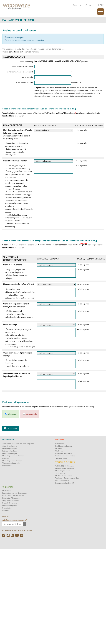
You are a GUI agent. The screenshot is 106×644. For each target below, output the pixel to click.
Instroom (59, 448)
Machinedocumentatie (64, 476)
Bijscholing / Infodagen (11, 498)
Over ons (77, 5)
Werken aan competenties (65, 456)
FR (102, 5)
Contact (89, 5)
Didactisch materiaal (10, 503)
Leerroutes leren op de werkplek (15, 493)
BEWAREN (11, 428)
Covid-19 (5, 510)
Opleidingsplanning (10, 446)
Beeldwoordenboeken (64, 446)
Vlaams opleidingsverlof (11, 463)
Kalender (6, 458)
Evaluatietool (7, 466)
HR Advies (60, 440)
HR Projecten (60, 444)
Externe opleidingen (10, 451)
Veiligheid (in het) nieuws (65, 466)
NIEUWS (6, 516)
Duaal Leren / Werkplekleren (13, 496)
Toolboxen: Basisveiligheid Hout (67, 478)
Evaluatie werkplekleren (18, 20)
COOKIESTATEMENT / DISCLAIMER (17, 530)
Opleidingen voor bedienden (13, 456)
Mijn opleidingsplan (10, 505)
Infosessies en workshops (65, 468)
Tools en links (60, 473)
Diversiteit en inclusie (64, 453)
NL (98, 5)
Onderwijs (8, 487)
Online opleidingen (10, 453)
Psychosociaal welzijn (64, 483)
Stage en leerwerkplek (11, 501)
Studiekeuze (7, 491)
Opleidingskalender (63, 471)
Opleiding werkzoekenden (12, 461)
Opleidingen (8, 440)
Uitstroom (59, 451)
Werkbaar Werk (61, 458)
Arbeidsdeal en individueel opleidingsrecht (18, 444)
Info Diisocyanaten (62, 481)
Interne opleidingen (10, 448)
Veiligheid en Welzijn (66, 462)
